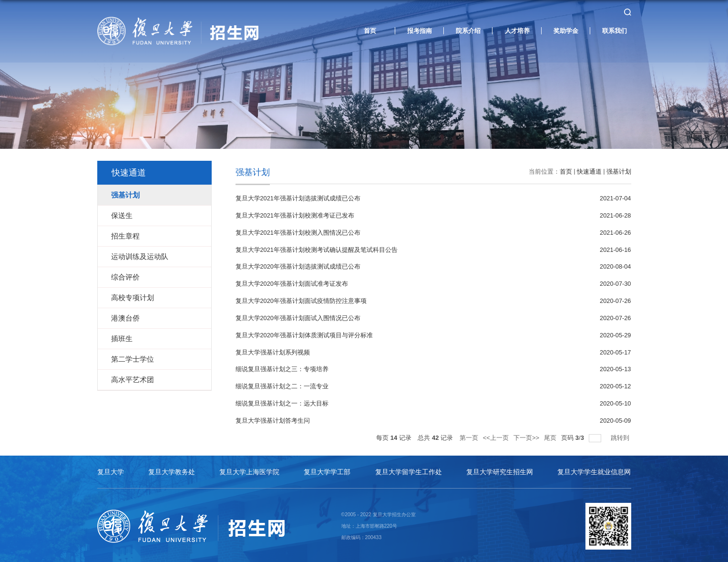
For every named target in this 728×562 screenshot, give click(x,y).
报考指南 (420, 32)
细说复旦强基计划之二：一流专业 (282, 383)
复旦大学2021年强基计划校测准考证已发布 (295, 215)
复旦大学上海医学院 (249, 468)
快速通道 (589, 172)
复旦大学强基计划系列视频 (273, 349)
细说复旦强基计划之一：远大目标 (282, 400)
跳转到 (621, 433)
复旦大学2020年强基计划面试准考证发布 (292, 282)
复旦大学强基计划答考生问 (273, 416)
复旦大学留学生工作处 (409, 468)
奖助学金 (566, 32)
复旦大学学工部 (327, 468)
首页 (370, 32)
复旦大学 (111, 468)
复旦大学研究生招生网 (500, 468)
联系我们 (615, 32)
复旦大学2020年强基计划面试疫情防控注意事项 (301, 299)
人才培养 (517, 32)
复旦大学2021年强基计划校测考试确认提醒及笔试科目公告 (317, 249)
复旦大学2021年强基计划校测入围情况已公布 (298, 232)
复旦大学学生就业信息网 (594, 468)
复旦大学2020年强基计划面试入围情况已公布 (298, 316)
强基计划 (619, 172)
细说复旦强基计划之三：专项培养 (282, 366)
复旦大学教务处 (172, 468)
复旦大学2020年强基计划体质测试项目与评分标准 (304, 333)
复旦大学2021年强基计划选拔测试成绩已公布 (298, 198)
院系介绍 (468, 32)
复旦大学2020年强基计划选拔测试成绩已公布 (298, 265)
